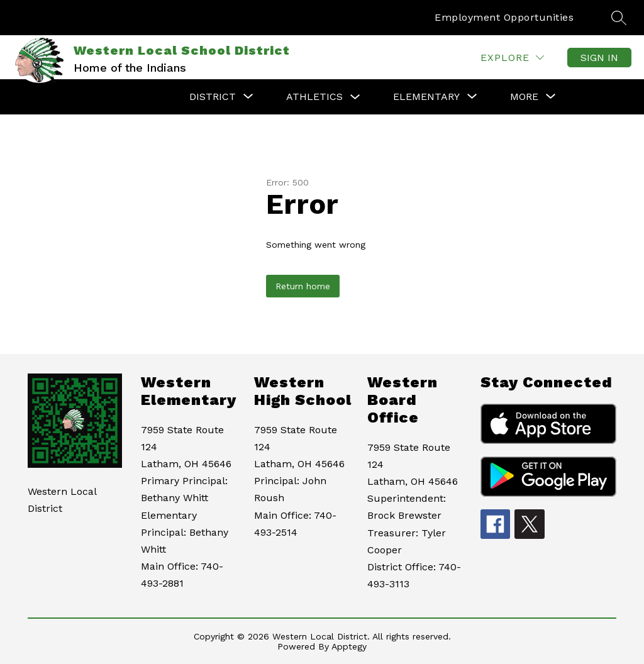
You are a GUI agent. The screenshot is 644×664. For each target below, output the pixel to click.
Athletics (314, 97)
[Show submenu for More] (524, 97)
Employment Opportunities (504, 17)
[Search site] (619, 18)
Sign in (599, 58)
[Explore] (512, 58)
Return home (303, 286)
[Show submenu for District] (213, 97)
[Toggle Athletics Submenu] (355, 97)
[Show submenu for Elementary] (426, 97)
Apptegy (349, 646)
